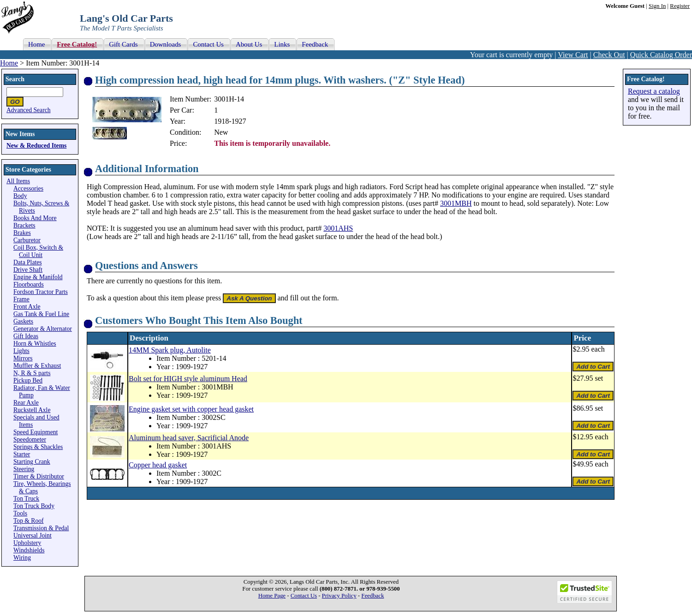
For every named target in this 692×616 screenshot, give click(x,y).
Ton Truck (26, 499)
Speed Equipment (36, 432)
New (221, 132)
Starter (22, 454)
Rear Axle (26, 403)
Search (15, 79)
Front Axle (27, 307)
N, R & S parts (32, 373)
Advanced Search (29, 110)
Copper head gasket (158, 465)
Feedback (373, 596)
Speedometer (30, 440)
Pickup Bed (28, 380)
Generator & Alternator (43, 329)
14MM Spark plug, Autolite (170, 350)
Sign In (657, 6)
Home (9, 63)
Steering (24, 469)
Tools (20, 513)
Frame (21, 299)
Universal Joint (33, 535)
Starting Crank (32, 462)
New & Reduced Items (36, 146)
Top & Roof (29, 521)
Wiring (22, 558)
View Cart (573, 55)
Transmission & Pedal (41, 528)
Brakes (22, 233)
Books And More (35, 218)
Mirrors (23, 358)
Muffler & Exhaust (37, 366)
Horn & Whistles (35, 344)
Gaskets (23, 321)
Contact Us (304, 596)
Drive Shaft (28, 270)
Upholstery (27, 543)
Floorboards (29, 284)
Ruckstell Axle (32, 410)
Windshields (29, 550)
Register (680, 6)
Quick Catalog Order (661, 55)
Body (20, 196)
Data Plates (28, 262)
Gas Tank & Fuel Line (41, 314)
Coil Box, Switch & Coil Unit (38, 251)
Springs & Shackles (38, 447)
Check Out (609, 55)
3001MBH (456, 203)
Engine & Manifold (38, 277)
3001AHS (338, 228)
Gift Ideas (26, 336)
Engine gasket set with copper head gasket (191, 409)
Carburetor (27, 240)
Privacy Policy (339, 596)
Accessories (28, 188)
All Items (18, 181)
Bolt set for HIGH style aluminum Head (188, 379)
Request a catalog (654, 91)
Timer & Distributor (39, 476)
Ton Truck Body (34, 506)
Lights (21, 351)
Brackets (24, 225)
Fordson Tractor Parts (41, 292)
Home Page (272, 596)
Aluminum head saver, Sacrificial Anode (189, 438)
